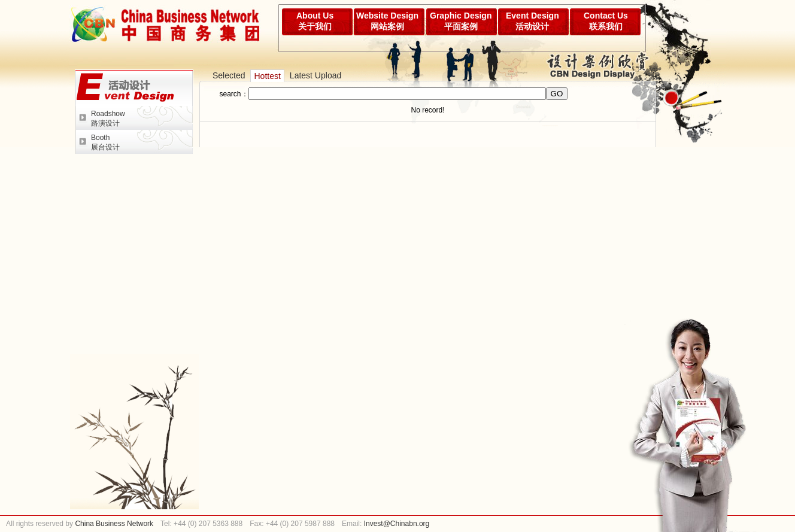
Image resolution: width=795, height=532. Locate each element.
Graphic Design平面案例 (461, 21)
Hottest (267, 76)
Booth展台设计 (105, 142)
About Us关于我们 (315, 21)
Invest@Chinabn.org (397, 524)
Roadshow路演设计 (108, 118)
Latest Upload (315, 75)
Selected (229, 75)
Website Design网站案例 (387, 21)
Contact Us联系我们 (606, 21)
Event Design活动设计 (532, 21)
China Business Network (113, 524)
